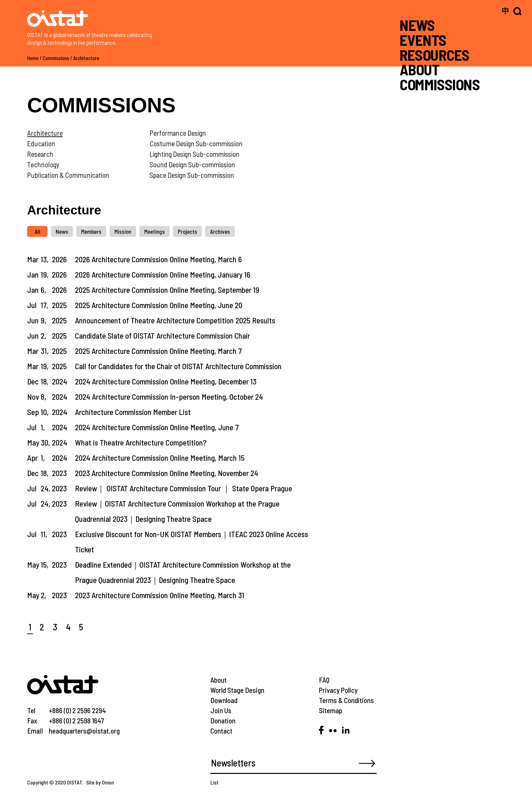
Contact (221, 731)
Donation (223, 720)
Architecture (86, 58)
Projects (187, 231)
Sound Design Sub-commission (192, 164)
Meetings (155, 231)
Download (224, 700)
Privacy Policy (338, 690)
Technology (43, 164)
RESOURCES (434, 54)
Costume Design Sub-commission (196, 143)
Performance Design (178, 133)
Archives (220, 231)
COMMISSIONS (440, 84)
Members (91, 231)
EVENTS (423, 40)
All (37, 231)
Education (41, 143)
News (62, 231)
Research (40, 154)
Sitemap (331, 710)
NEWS (417, 25)
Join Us (221, 710)
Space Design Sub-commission (192, 175)
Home (33, 58)
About (218, 680)
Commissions (56, 58)
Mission (123, 231)
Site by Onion (100, 782)
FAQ (324, 680)
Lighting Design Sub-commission (195, 154)
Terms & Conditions (346, 700)
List (214, 782)
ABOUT (420, 69)
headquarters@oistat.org (84, 731)
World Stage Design (237, 690)
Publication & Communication (68, 175)
